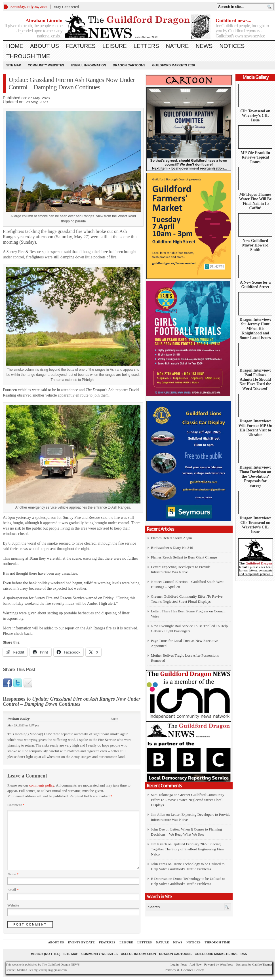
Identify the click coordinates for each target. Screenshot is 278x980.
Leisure (115, 46)
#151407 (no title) (46, 954)
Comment (16, 805)
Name (13, 874)
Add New (195, 964)
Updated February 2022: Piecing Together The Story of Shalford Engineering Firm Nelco (188, 849)
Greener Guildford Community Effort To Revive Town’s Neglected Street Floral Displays (188, 800)
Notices (232, 46)
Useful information (89, 65)
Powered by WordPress (219, 964)
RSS (244, 954)
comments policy (42, 785)
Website (13, 905)
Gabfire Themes (262, 964)
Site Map (14, 65)
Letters (146, 46)
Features (81, 46)
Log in (175, 964)
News (204, 46)
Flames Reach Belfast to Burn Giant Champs (184, 557)
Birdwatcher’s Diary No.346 (172, 548)
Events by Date (81, 942)
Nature (177, 46)
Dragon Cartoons (129, 65)
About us (45, 46)
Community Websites (46, 65)
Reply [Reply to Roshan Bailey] (114, 718)
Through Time (28, 56)
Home (15, 46)
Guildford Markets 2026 (173, 65)
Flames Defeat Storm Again (171, 538)
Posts (184, 964)
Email (13, 890)
